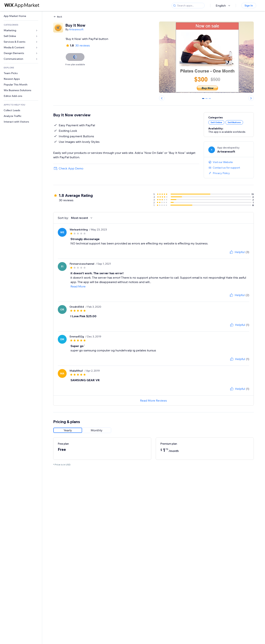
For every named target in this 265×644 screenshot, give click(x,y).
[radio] (68, 430)
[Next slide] (251, 98)
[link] (21, 16)
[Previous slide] (162, 98)
